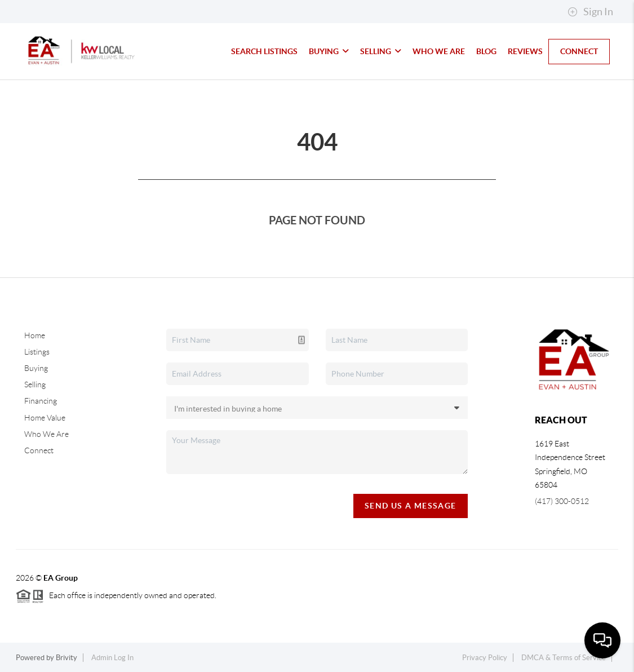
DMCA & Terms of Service (564, 658)
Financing (41, 401)
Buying (329, 51)
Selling (381, 51)
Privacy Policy (485, 658)
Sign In (590, 12)
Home (35, 335)
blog (486, 51)
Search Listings (264, 51)
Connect (579, 51)
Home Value (45, 418)
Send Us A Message (411, 506)
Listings (37, 352)
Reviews (525, 51)
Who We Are (439, 51)
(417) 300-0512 (562, 501)
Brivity (66, 658)
